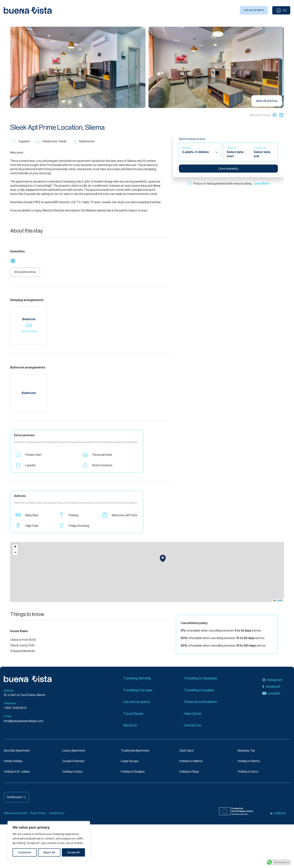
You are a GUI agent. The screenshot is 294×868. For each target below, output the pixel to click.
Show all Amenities (27, 273)
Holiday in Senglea (133, 774)
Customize (25, 852)
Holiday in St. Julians (17, 774)
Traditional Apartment (135, 753)
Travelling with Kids (137, 680)
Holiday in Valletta (191, 763)
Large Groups (130, 763)
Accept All (73, 852)
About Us (130, 727)
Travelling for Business (201, 680)
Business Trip (246, 753)
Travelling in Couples (199, 692)
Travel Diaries (133, 716)
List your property (254, 10)
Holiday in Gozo (248, 774)
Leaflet (278, 602)
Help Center (193, 716)
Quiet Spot (186, 753)
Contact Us (192, 727)
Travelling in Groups (138, 692)
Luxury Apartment (74, 753)
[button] (163, 560)
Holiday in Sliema (249, 763)
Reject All (49, 852)
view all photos (267, 101)
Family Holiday (13, 763)
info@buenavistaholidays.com (24, 723)
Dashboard (16, 799)
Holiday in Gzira (72, 774)
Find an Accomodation (200, 704)
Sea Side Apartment (17, 753)
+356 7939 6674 (15, 710)
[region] (49, 841)
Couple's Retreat (73, 763)
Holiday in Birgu (189, 774)
